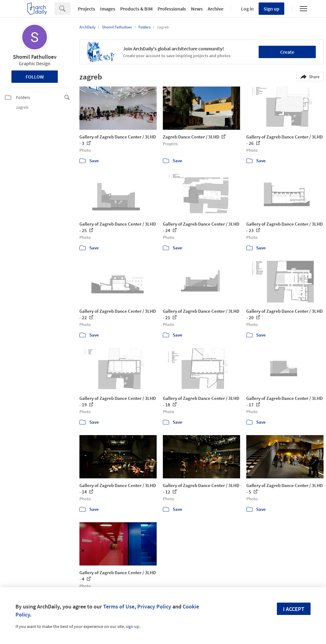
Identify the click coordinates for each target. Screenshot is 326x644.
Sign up (271, 9)
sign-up (133, 626)
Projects (87, 9)
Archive (216, 9)
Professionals (172, 9)
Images (108, 9)
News (197, 9)
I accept (294, 609)
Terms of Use (119, 606)
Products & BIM (136, 9)
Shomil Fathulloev (35, 57)
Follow (35, 77)
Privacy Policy (154, 606)
